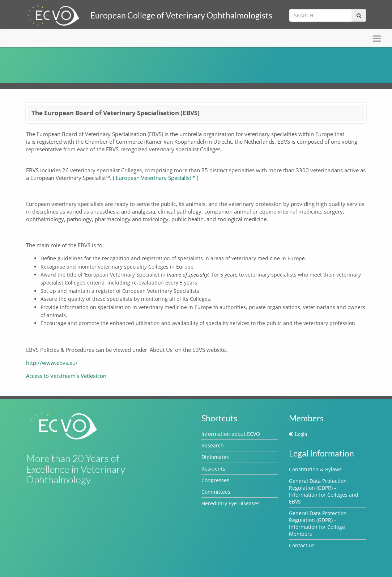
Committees (216, 492)
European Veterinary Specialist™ (155, 178)
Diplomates (215, 457)
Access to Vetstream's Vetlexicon (66, 376)
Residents (213, 469)
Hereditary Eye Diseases (231, 503)
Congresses (215, 480)
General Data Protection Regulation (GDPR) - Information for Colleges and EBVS (324, 491)
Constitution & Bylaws (315, 469)
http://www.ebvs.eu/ (52, 363)
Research (213, 445)
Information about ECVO (231, 434)
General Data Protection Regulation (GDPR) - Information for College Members (318, 523)
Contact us (302, 545)
